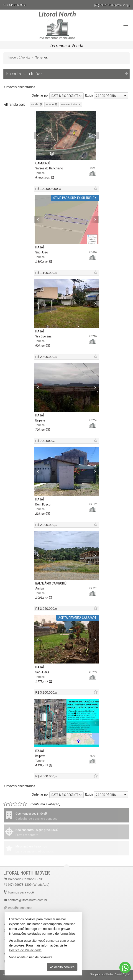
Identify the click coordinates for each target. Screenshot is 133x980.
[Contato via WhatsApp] (125, 967)
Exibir (89, 95)
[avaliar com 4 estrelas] (20, 804)
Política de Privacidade (25, 950)
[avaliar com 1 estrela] (6, 804)
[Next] (94, 135)
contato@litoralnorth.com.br (28, 900)
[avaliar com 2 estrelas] (10, 804)
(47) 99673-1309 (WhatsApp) (112, 5)
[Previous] (39, 135)
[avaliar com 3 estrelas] (15, 804)
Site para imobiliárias (102, 974)
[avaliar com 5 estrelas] (25, 804)
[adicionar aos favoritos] (95, 189)
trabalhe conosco (20, 908)
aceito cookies (62, 967)
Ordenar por (40, 95)
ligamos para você (21, 892)
